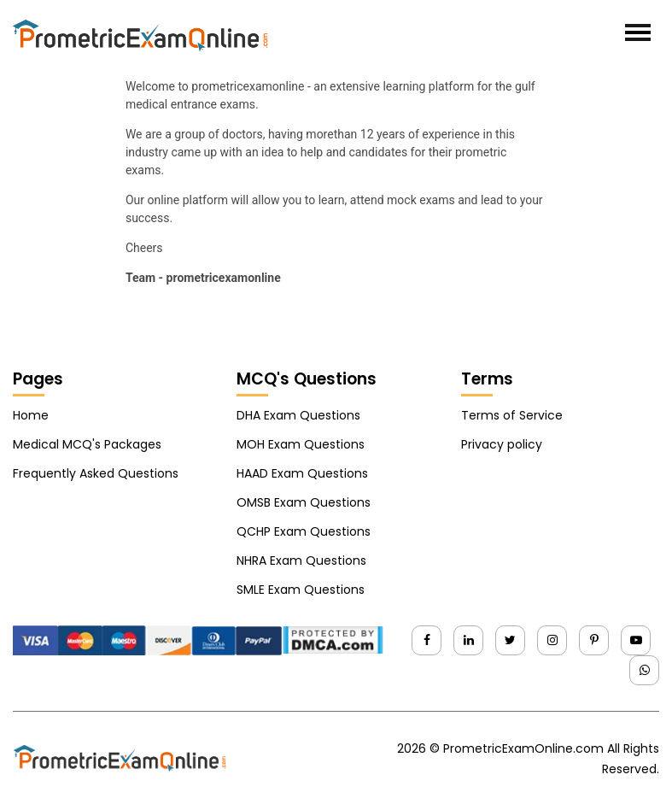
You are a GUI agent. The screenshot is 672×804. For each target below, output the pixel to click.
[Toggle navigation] (637, 32)
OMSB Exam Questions (304, 502)
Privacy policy (502, 444)
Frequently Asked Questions (96, 473)
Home (31, 415)
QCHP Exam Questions (304, 531)
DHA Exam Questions (298, 415)
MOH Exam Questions (301, 444)
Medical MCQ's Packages (87, 444)
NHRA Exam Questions (301, 560)
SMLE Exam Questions (301, 590)
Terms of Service (512, 415)
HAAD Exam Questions (302, 473)
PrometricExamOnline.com (523, 748)
